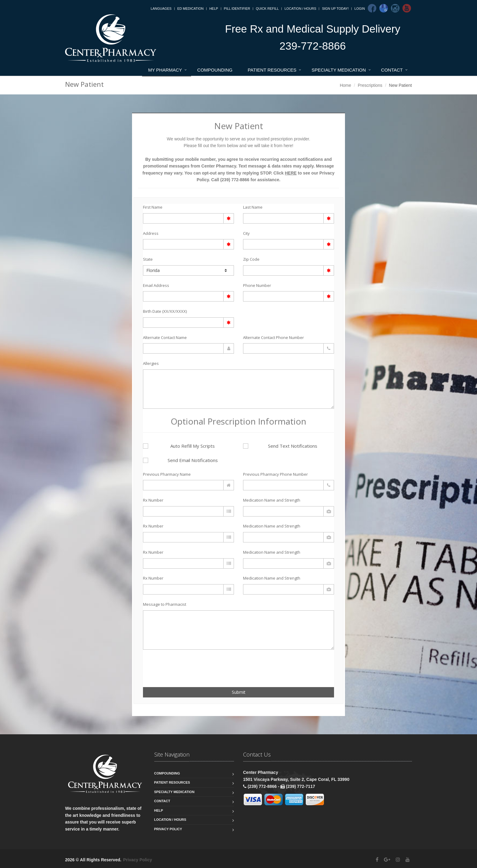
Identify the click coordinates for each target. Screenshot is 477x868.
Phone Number (257, 285)
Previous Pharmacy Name (167, 474)
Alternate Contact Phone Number (273, 337)
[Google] (384, 8)
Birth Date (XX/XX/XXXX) (165, 311)
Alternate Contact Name (165, 337)
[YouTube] (408, 860)
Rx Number (153, 500)
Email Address (156, 285)
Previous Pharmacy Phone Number (275, 474)
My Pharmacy (165, 70)
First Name (153, 207)
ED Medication (191, 9)
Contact (392, 70)
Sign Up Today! (335, 9)
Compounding (215, 70)
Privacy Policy (168, 829)
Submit (239, 692)
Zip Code (251, 259)
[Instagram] (395, 8)
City (246, 233)
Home (345, 85)
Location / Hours (300, 9)
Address (151, 233)
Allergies (151, 363)
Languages (161, 9)
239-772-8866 (313, 46)
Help (214, 9)
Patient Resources (272, 70)
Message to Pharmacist (165, 604)
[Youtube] (407, 8)
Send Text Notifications (280, 446)
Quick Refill (267, 9)
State (148, 259)
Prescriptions (370, 85)
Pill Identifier (237, 9)
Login (360, 9)
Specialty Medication (339, 70)
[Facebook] (372, 8)
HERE (291, 173)
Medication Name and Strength (272, 500)
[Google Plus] (387, 860)
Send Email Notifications (180, 460)
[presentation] (179, 665)
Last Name (253, 207)
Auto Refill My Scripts (179, 446)
